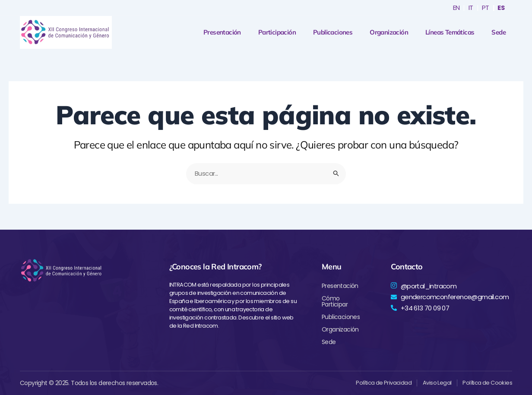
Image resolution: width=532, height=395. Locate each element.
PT (485, 8)
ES (501, 8)
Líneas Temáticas (450, 32)
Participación (277, 32)
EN (456, 8)
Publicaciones (333, 32)
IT (470, 8)
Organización (389, 32)
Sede (499, 32)
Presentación (222, 32)
